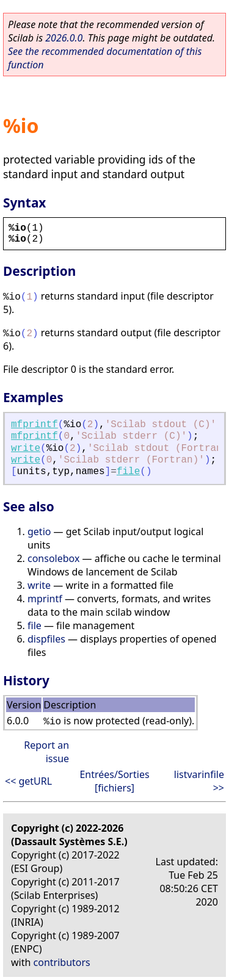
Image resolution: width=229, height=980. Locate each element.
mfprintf (35, 425)
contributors (62, 962)
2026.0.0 (64, 38)
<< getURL (28, 781)
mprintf (45, 599)
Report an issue (46, 752)
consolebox (53, 558)
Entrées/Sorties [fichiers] (114, 781)
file (128, 472)
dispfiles (46, 639)
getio (39, 531)
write (26, 449)
